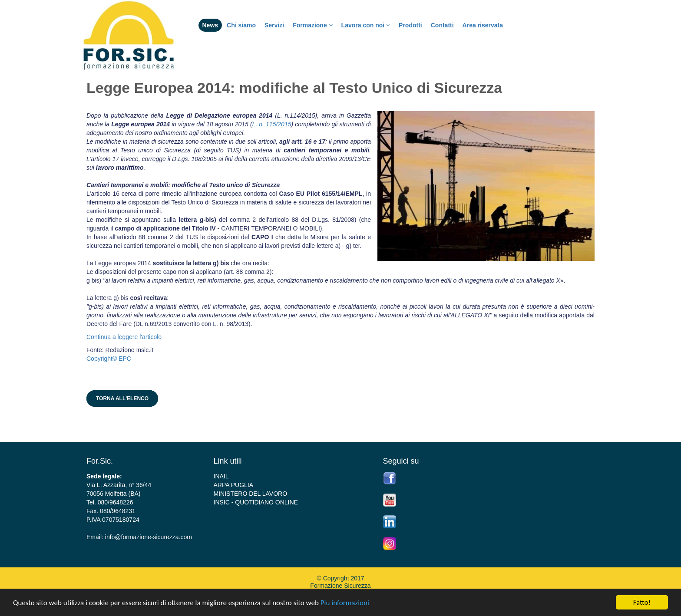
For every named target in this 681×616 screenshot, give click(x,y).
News (210, 25)
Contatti (442, 25)
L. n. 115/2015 (272, 124)
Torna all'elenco (122, 399)
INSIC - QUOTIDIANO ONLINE (256, 502)
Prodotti (410, 25)
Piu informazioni (345, 603)
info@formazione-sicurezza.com (149, 537)
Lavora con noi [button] (366, 25)
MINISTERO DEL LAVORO (251, 494)
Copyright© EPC (109, 359)
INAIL (221, 476)
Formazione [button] (312, 25)
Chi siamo (241, 25)
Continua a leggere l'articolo (124, 337)
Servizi (274, 25)
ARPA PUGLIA (234, 485)
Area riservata (483, 25)
